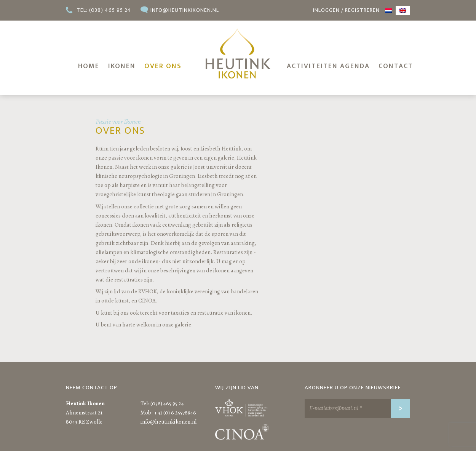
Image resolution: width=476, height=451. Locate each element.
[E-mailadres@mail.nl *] (357, 408)
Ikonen (122, 66)
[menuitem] (388, 10)
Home (89, 66)
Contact (396, 66)
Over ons (163, 66)
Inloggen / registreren (346, 10)
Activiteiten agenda (328, 66)
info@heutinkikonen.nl (185, 10)
